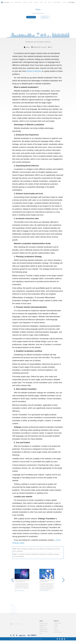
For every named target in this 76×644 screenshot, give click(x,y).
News (46, 2)
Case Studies (36, 2)
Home (11, 2)
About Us (50, 2)
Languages (25, 2)
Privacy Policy (56, 630)
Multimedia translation (44, 630)
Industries (30, 2)
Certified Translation (43, 628)
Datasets (41, 2)
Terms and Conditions (58, 632)
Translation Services (18, 2)
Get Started (31, 17)
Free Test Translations (57, 2)
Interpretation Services (44, 632)
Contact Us (64, 2)
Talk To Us (45, 17)
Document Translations (44, 623)
